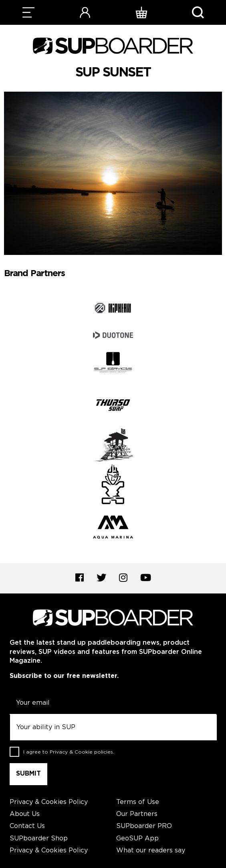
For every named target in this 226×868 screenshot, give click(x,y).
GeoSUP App (137, 839)
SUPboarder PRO (144, 826)
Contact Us (27, 826)
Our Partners (137, 814)
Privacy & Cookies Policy (49, 802)
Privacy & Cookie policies (81, 752)
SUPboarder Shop (39, 839)
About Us (25, 814)
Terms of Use (138, 802)
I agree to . (69, 752)
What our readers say (151, 851)
